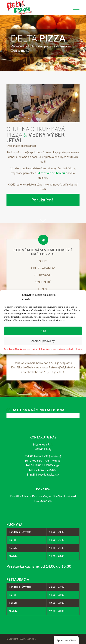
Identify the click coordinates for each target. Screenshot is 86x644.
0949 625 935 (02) (46, 470)
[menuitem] (74, 8)
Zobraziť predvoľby (43, 341)
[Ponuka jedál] (43, 200)
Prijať (43, 331)
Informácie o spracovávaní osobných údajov (61, 349)
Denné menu (20, 50)
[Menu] (74, 8)
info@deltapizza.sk (48, 474)
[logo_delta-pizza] (36, 8)
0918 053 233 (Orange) (46, 465)
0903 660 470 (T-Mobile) (46, 461)
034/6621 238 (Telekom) (46, 456)
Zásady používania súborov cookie (21, 349)
